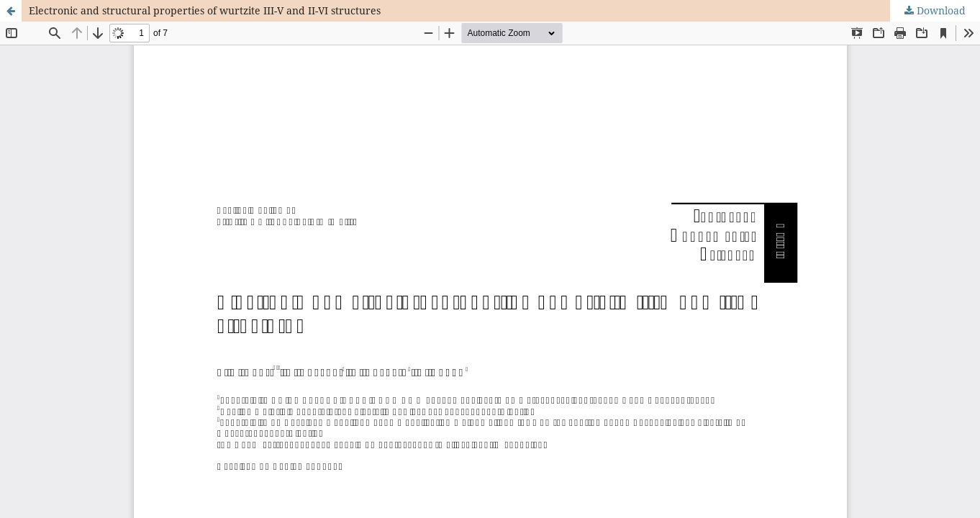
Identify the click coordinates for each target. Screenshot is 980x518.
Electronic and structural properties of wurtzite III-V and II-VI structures (205, 10)
